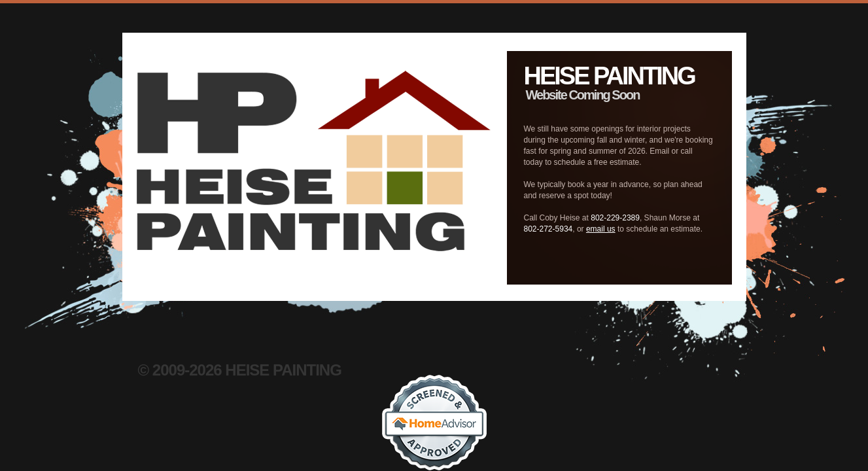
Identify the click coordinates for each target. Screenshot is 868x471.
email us (601, 229)
